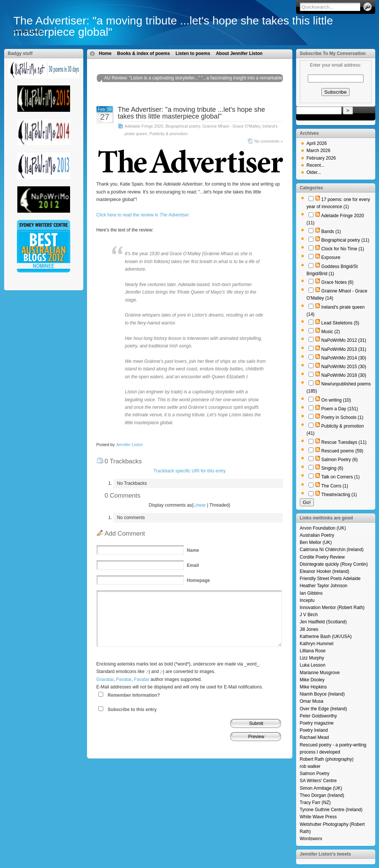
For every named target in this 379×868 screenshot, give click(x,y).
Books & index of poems (144, 53)
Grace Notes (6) (337, 282)
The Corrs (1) (335, 486)
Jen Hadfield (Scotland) (323, 622)
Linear (199, 505)
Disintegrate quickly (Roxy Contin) (334, 564)
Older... (314, 172)
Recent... (316, 165)
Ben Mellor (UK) (316, 542)
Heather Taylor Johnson (324, 586)
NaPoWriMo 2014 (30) (344, 358)
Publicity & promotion (169, 134)
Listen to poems (193, 53)
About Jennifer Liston (239, 53)
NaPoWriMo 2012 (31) (344, 340)
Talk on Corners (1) (341, 477)
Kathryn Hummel (317, 644)
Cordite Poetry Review (322, 557)
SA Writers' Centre (318, 781)
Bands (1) (331, 231)
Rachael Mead (314, 737)
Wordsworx (311, 839)
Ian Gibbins (311, 593)
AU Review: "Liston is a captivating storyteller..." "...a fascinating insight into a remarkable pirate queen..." (193, 82)
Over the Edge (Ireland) (323, 709)
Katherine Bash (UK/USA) (326, 637)
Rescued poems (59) (342, 451)
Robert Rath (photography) (327, 759)
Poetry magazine (317, 723)
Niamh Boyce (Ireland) (322, 694)
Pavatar (124, 679)
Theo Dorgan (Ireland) (322, 795)
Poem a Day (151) (340, 409)
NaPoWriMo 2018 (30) (344, 375)
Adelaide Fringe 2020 (144, 126)
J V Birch (309, 615)
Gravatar (105, 679)
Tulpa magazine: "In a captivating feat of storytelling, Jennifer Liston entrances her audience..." (186, 97)
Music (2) (331, 332)
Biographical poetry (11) (345, 240)
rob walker (310, 766)
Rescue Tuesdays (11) (344, 442)
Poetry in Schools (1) (342, 417)
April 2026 (317, 143)
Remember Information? (134, 695)
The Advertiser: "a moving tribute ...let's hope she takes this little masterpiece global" (173, 26)
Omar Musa (312, 701)
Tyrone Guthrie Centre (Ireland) (331, 810)
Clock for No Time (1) (343, 249)
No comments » (269, 141)
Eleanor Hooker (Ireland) (325, 571)
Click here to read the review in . (143, 215)
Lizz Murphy (312, 658)
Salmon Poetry (315, 774)
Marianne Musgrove (320, 673)
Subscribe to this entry (132, 710)
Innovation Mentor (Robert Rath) (332, 608)
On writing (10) (336, 400)
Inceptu (307, 600)
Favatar (142, 679)
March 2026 (319, 151)
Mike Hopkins (313, 687)
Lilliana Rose (313, 651)
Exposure (331, 257)
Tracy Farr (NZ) (315, 803)
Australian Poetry (317, 535)
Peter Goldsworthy (319, 716)
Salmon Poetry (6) (340, 460)
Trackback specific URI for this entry (189, 471)
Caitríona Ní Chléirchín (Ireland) (332, 550)
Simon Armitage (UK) (321, 788)
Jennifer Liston (129, 445)
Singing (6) (332, 468)
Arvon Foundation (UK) (323, 528)
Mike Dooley (312, 680)
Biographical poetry (183, 126)
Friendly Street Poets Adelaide (330, 579)
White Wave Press (318, 817)
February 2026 (321, 158)
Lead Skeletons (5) (340, 323)
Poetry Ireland (314, 730)
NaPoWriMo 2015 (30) (344, 367)
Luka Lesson (313, 665)
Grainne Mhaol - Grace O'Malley (231, 126)
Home (105, 53)
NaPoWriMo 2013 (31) (344, 349)
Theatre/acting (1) (339, 495)
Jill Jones (309, 629)
